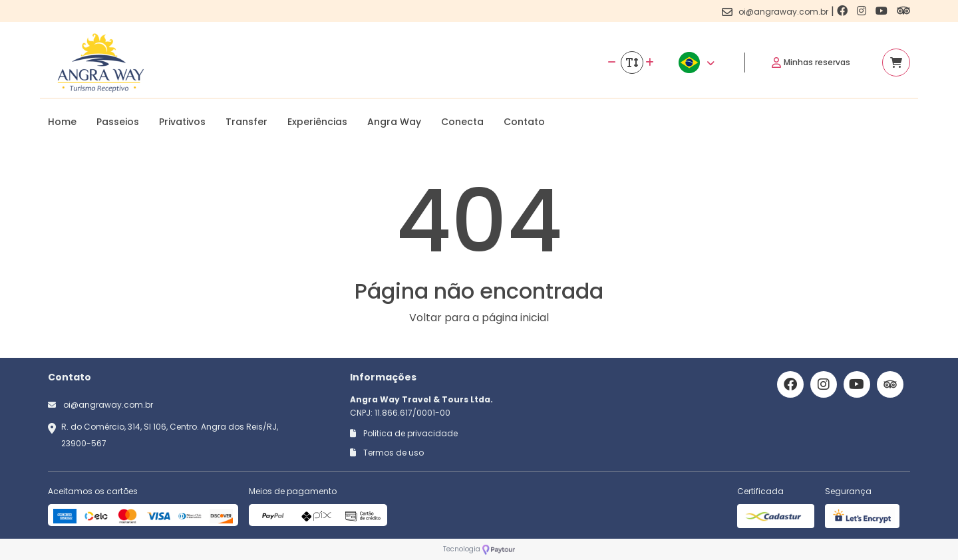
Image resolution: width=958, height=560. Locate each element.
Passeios (118, 122)
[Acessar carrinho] (896, 63)
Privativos (182, 122)
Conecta (462, 122)
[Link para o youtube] (883, 11)
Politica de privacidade (404, 433)
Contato (524, 122)
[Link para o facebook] (844, 11)
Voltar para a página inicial (479, 318)
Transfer (246, 122)
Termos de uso (387, 453)
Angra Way (394, 122)
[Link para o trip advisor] (903, 11)
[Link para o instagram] (863, 11)
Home (62, 122)
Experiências (317, 122)
